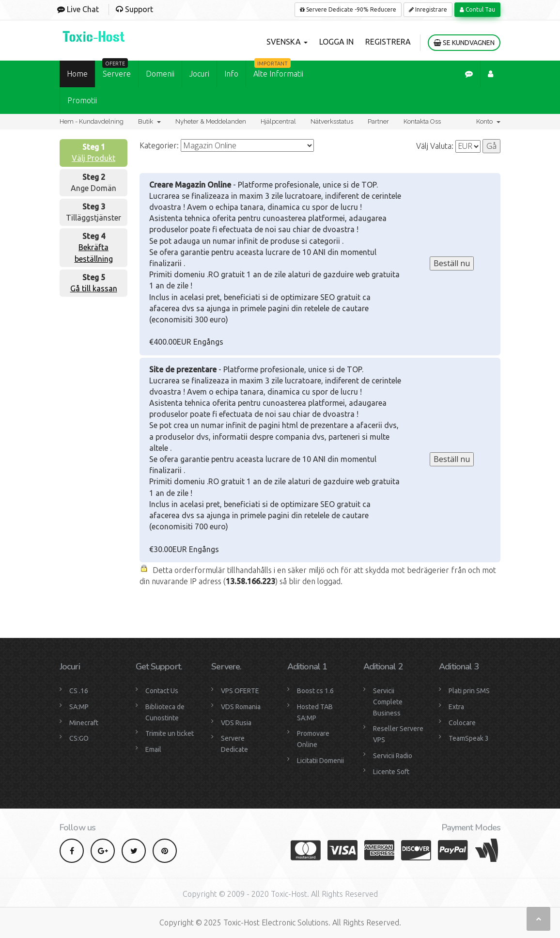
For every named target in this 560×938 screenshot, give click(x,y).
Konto (488, 121)
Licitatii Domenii (320, 761)
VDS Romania (241, 707)
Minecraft (84, 723)
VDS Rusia (236, 723)
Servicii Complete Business (388, 702)
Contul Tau (477, 9)
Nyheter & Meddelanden (211, 121)
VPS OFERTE (240, 691)
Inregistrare (428, 9)
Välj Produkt (93, 158)
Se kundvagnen (464, 43)
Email (153, 749)
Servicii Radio (393, 756)
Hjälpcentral (278, 121)
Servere (117, 69)
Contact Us (162, 691)
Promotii (82, 100)
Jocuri (199, 74)
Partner (378, 121)
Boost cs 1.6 (315, 691)
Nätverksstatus (332, 121)
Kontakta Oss (422, 121)
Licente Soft (391, 772)
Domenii (160, 74)
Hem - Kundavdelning (92, 121)
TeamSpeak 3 (469, 738)
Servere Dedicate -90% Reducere (348, 9)
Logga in (336, 42)
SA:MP (79, 707)
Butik (149, 121)
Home (77, 74)
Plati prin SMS (469, 691)
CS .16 (79, 691)
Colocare (462, 723)
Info (231, 74)
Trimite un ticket (170, 733)
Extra (456, 707)
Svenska (287, 42)
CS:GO (79, 738)
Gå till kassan (94, 288)
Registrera (388, 42)
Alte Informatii (278, 69)
